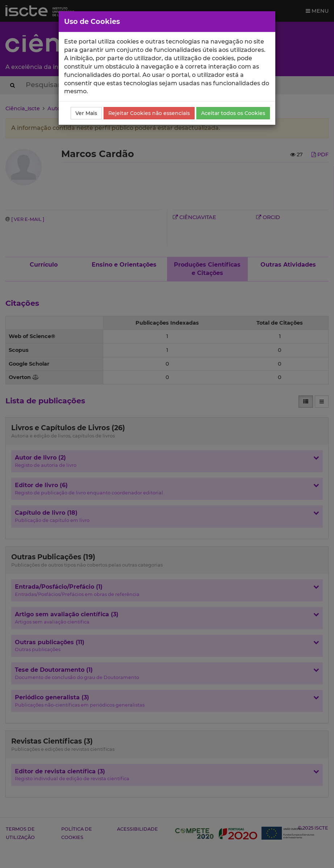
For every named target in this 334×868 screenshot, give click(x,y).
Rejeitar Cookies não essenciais (149, 113)
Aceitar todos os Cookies (233, 113)
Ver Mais (86, 113)
